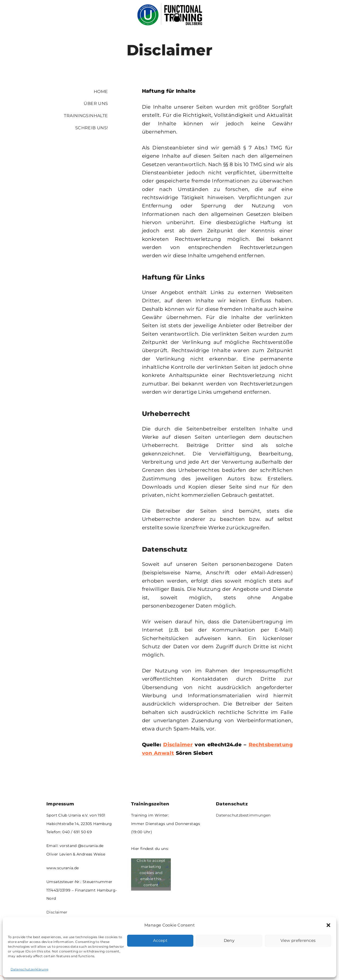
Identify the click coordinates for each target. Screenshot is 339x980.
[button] (328, 925)
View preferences (298, 940)
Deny (229, 940)
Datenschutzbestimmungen (243, 815)
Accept (160, 940)
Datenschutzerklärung (30, 969)
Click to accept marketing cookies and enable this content (151, 872)
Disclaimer (57, 912)
